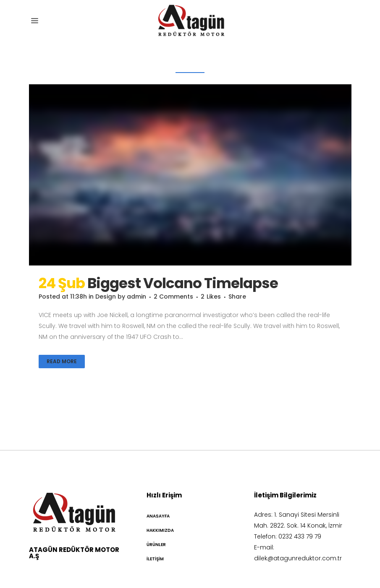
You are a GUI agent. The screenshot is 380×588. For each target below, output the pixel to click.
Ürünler (156, 545)
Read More (62, 361)
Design (106, 297)
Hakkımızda (160, 530)
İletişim (155, 559)
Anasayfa (158, 516)
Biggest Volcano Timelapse (183, 283)
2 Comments (173, 297)
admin (136, 297)
